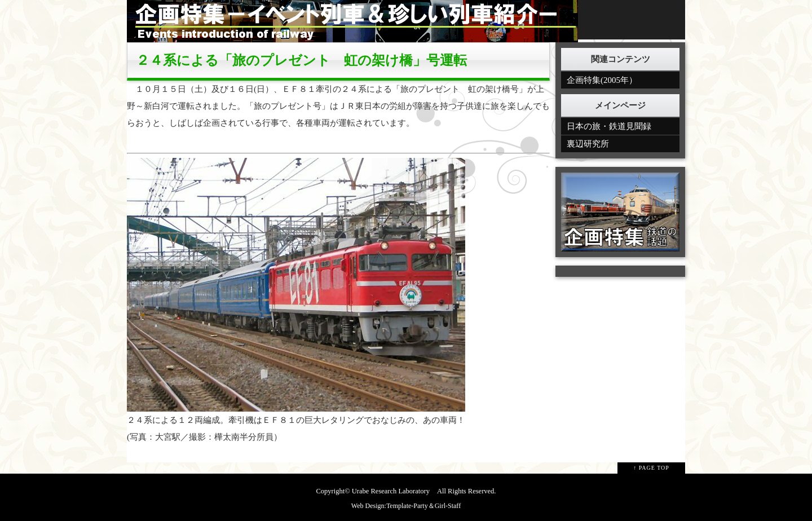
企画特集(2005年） (602, 80)
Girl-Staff (448, 506)
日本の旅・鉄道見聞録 (609, 126)
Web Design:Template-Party (390, 506)
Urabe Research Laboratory (391, 491)
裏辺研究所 (588, 144)
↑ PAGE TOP (651, 468)
